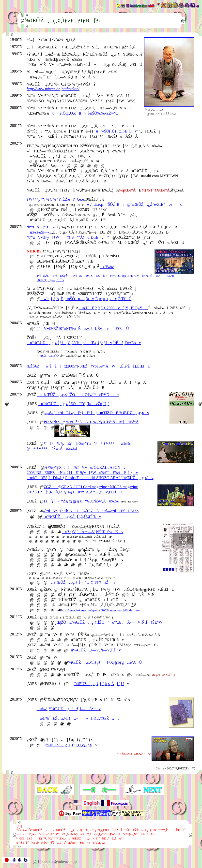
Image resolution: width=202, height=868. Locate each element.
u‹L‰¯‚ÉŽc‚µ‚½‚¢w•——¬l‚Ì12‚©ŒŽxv (78, 718)
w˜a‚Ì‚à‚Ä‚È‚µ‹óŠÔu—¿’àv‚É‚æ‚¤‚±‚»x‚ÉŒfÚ (86, 299)
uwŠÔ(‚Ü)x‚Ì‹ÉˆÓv (115, 131)
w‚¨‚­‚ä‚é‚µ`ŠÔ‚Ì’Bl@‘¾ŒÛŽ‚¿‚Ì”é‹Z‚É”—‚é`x (133, 204)
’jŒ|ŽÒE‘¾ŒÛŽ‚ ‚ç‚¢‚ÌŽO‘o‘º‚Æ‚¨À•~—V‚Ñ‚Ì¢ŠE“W (108, 622)
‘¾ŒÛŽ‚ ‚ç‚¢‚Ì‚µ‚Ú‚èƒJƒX (69, 745)
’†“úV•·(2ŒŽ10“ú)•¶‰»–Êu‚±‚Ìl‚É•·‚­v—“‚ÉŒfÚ (81, 329)
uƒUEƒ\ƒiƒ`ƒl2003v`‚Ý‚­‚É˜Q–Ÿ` (113, 308)
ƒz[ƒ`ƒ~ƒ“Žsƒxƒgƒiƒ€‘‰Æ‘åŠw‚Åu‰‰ (81, 501)
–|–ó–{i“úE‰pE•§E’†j (97, 413)
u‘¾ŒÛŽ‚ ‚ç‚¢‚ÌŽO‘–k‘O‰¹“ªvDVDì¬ (78, 395)
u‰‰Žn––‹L (39, 232)
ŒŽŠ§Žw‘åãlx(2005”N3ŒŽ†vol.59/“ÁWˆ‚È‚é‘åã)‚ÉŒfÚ (89, 366)
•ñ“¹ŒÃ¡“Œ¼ (41, 227)
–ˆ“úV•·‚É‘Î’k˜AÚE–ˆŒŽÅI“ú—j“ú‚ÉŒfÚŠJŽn (91, 511)
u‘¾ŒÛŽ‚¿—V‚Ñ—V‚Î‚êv (94, 650)
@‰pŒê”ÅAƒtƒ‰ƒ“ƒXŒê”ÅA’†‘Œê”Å (91, 422)
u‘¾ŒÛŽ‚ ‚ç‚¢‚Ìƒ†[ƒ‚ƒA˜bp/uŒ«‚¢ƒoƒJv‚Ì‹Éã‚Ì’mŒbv (84, 343)
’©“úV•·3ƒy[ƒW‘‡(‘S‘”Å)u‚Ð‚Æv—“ (68, 237)
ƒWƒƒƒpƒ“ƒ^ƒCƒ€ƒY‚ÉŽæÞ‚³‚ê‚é (55, 199)
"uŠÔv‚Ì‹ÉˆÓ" (48, 356)
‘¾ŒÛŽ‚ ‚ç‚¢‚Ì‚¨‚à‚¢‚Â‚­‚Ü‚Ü (99, 684)
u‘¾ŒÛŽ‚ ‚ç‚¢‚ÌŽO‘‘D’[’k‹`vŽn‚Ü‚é (74, 404)
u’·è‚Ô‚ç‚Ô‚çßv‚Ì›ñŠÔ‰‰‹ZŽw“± (83, 113)
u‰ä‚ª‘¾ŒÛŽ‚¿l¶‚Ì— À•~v (69, 709)
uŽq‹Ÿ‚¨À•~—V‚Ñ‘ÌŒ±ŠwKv (93, 532)
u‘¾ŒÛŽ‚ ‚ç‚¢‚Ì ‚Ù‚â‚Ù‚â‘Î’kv (71, 517)
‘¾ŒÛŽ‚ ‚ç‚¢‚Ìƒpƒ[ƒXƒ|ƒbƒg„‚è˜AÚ (105, 662)
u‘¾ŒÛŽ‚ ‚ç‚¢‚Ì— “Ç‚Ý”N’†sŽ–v (81, 582)
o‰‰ (107, 267)
